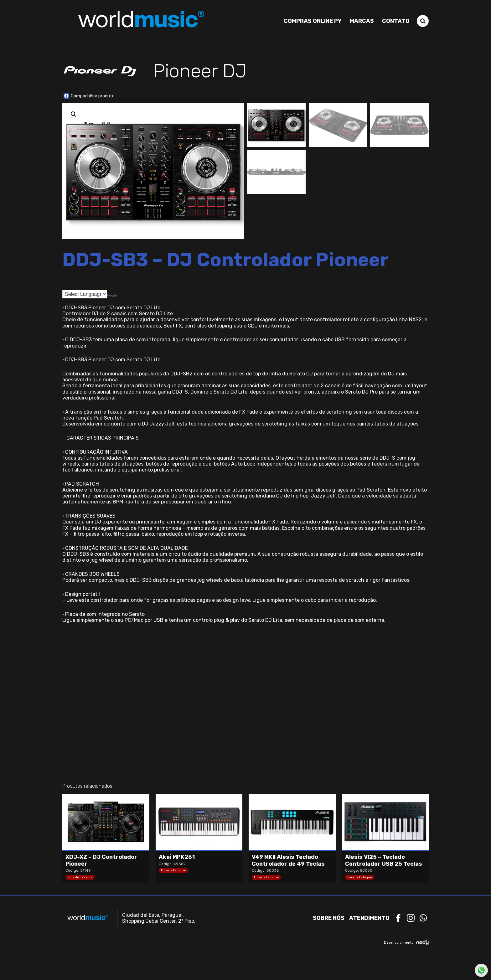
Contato (396, 21)
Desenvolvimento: (406, 943)
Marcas (362, 21)
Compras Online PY (313, 21)
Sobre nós (329, 918)
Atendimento (369, 918)
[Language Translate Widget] (85, 294)
